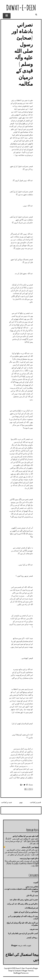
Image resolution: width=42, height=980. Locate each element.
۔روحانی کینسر (32, 937)
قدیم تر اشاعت (35, 802)
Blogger (14, 945)
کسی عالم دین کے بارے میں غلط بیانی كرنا (23, 933)
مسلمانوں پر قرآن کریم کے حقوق (26, 912)
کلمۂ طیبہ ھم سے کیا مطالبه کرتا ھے (26, 836)
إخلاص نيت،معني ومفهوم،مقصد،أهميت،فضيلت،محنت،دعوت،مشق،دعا (21, 889)
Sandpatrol (18, 971)
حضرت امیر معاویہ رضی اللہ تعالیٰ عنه (24, 900)
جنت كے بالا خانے (32, 895)
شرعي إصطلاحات (31, 908)
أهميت (36, 882)
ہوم (21, 802)
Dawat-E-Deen (21, 8)
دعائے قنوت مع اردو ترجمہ (29, 858)
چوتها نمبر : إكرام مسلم (30, 847)
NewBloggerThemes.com (21, 973)
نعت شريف (34, 929)
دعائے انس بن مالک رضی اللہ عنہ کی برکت (23, 904)
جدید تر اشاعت (7, 802)
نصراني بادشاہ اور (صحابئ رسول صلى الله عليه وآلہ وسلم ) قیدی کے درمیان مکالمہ (22, 54)
